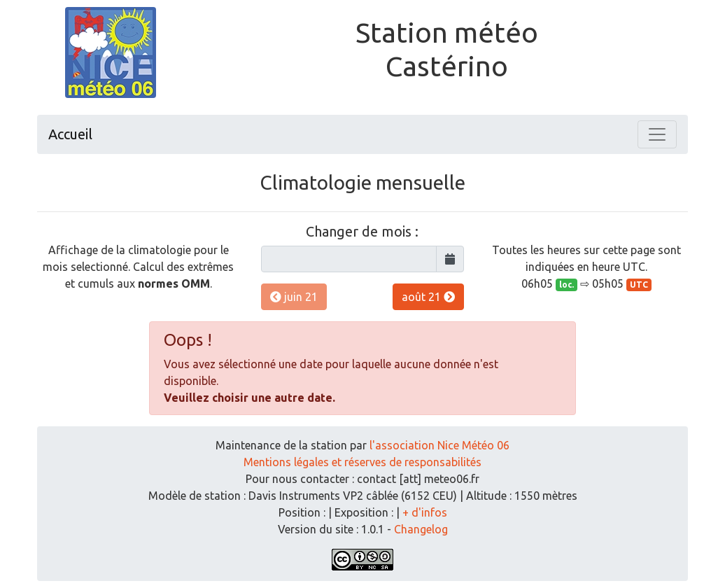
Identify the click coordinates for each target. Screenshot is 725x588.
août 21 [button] (428, 297)
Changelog (421, 529)
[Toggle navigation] (657, 134)
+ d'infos (425, 512)
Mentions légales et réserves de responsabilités (362, 462)
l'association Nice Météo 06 (439, 445)
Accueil (70, 134)
